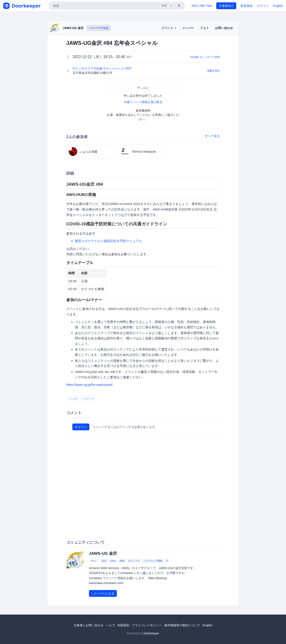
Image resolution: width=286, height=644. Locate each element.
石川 (104, 561)
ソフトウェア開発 (153, 561)
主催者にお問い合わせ (89, 625)
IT (167, 561)
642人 (94, 561)
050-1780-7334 (202, 6)
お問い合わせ (224, 28)
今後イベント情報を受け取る (143, 102)
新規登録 (247, 6)
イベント (169, 28)
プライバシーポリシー (147, 625)
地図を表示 (213, 71)
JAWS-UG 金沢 (73, 28)
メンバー (188, 28)
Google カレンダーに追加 (205, 57)
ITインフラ (134, 561)
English (278, 6)
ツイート (88, 399)
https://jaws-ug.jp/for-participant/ (90, 385)
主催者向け (226, 6)
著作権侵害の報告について (182, 625)
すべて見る (212, 136)
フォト (205, 28)
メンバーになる (99, 28)
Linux (113, 561)
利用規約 (123, 625)
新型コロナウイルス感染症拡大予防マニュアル (108, 241)
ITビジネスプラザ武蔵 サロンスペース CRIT (103, 69)
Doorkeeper (151, 633)
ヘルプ (110, 625)
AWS (122, 561)
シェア (73, 399)
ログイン (263, 6)
